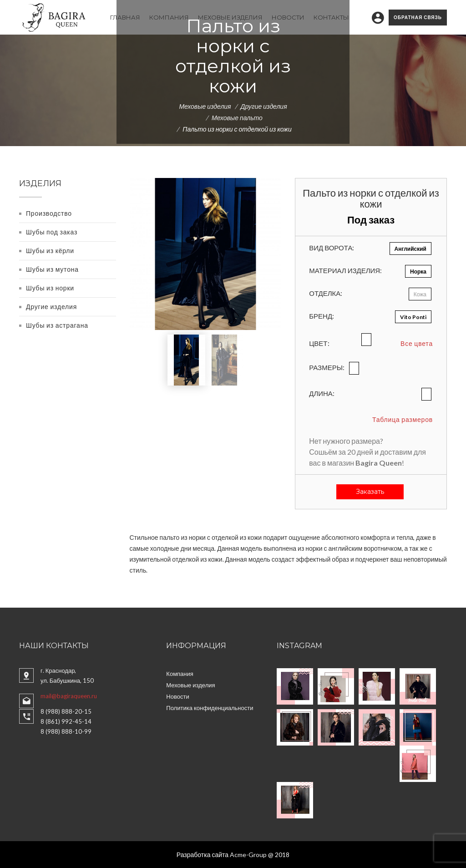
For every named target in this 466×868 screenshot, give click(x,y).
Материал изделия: (345, 270)
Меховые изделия (230, 17)
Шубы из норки (50, 287)
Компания (169, 17)
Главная (125, 17)
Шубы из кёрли (50, 250)
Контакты (331, 17)
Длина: (322, 393)
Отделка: (326, 293)
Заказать (370, 492)
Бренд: (322, 316)
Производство (49, 213)
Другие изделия (264, 106)
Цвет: (319, 343)
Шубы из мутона (52, 269)
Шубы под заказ (52, 231)
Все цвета (417, 343)
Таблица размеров (403, 419)
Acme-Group (248, 855)
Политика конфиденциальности (210, 707)
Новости (288, 17)
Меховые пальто (237, 117)
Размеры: (327, 367)
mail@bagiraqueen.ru (69, 695)
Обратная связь (418, 17)
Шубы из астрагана (57, 325)
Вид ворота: (332, 248)
